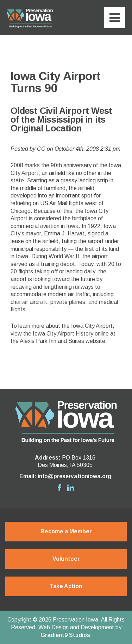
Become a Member (66, 531)
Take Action (66, 586)
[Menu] (115, 18)
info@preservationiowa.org (74, 476)
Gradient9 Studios (65, 635)
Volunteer (66, 559)
